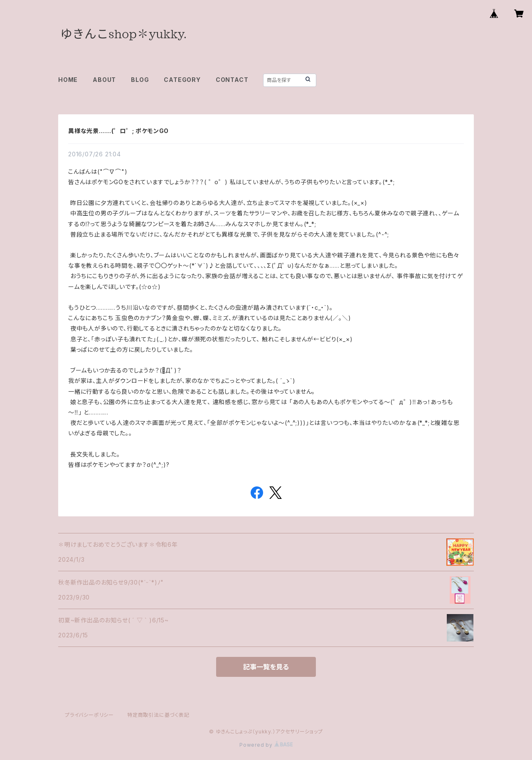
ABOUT (104, 80)
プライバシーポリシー (89, 715)
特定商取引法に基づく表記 (158, 715)
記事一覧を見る (266, 667)
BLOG (140, 80)
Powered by (266, 745)
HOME (68, 80)
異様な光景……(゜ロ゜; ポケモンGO (118, 131)
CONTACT (232, 80)
